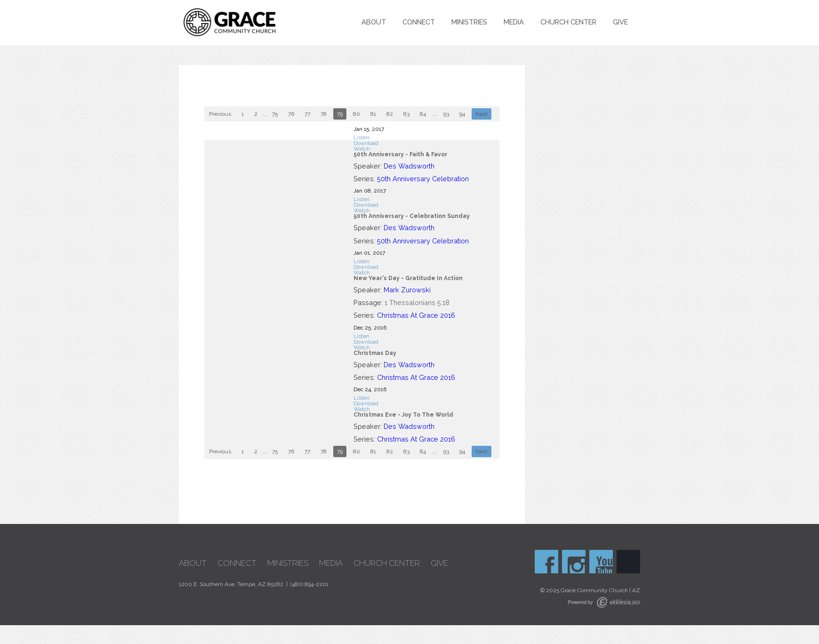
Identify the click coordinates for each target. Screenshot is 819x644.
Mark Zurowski (407, 290)
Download (366, 143)
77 (307, 114)
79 (340, 114)
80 (357, 114)
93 (446, 114)
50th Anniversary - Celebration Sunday (412, 216)
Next (482, 114)
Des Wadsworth (409, 166)
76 (291, 114)
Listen (361, 137)
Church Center (568, 22)
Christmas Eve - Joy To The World (403, 415)
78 (324, 114)
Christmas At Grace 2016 (416, 315)
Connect (419, 22)
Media (514, 22)
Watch (362, 149)
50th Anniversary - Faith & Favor (400, 154)
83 (406, 114)
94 (462, 114)
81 (373, 114)
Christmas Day (375, 353)
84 (423, 114)
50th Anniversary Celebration (423, 179)
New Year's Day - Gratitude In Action (408, 278)
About (374, 22)
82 (390, 114)
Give (620, 22)
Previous (220, 114)
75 (275, 114)
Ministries (469, 22)
